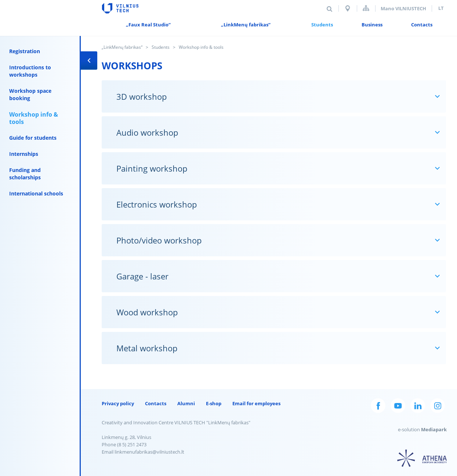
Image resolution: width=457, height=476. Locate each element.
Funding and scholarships (25, 174)
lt (441, 8)
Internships (24, 154)
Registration (25, 51)
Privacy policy (118, 403)
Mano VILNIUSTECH (403, 8)
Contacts (156, 403)
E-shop (214, 403)
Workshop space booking (30, 94)
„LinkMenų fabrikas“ (122, 47)
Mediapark (434, 429)
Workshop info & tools (34, 118)
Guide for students (33, 138)
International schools (36, 193)
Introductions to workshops (30, 71)
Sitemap (366, 8)
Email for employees (256, 403)
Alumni (186, 403)
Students (161, 47)
